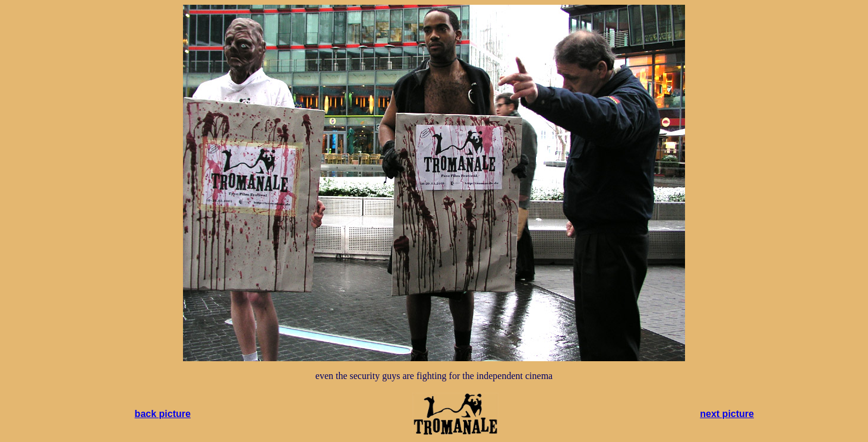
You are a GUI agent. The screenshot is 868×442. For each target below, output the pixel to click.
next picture (727, 414)
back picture (163, 414)
